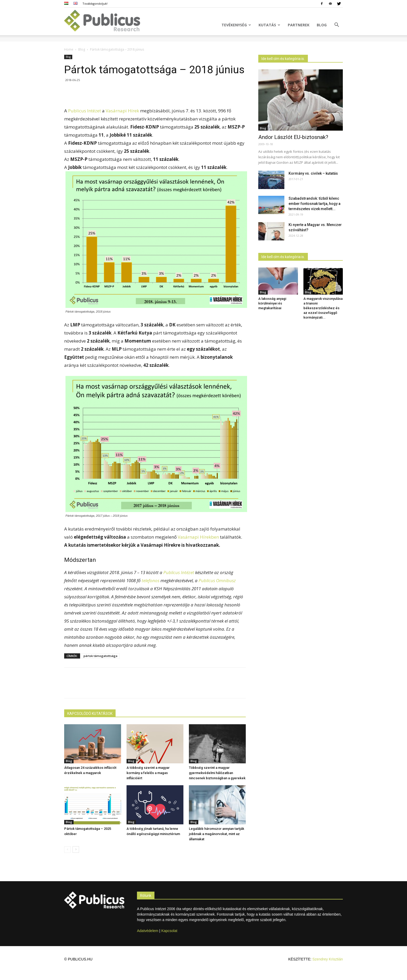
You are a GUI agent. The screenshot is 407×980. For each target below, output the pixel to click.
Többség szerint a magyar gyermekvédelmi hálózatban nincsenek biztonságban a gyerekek (217, 773)
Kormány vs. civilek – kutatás (313, 173)
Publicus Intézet (85, 111)
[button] (337, 25)
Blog (322, 25)
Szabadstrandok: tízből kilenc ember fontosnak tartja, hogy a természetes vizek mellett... (315, 204)
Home (69, 49)
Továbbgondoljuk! (95, 4)
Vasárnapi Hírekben (198, 537)
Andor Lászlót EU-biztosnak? (293, 137)
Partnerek (299, 25)
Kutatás (269, 25)
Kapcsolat (169, 931)
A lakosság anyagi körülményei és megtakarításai (272, 303)
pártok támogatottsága (100, 656)
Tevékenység (236, 25)
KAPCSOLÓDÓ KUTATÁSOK (90, 714)
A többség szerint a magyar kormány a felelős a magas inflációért (148, 773)
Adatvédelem (148, 931)
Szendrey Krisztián (328, 959)
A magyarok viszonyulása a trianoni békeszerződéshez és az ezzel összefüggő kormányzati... (323, 308)
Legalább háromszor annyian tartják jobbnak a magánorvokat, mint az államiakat (217, 834)
